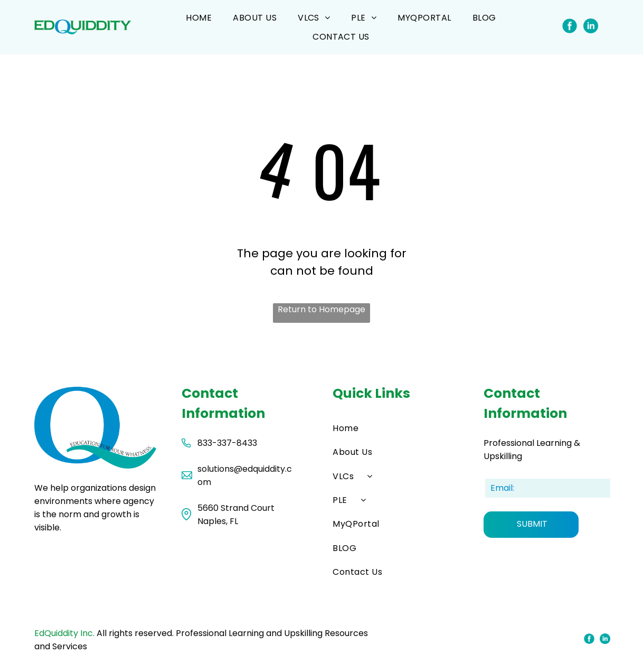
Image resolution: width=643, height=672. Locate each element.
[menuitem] (199, 18)
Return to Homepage (321, 309)
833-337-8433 (227, 443)
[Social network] (569, 27)
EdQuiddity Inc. (64, 633)
